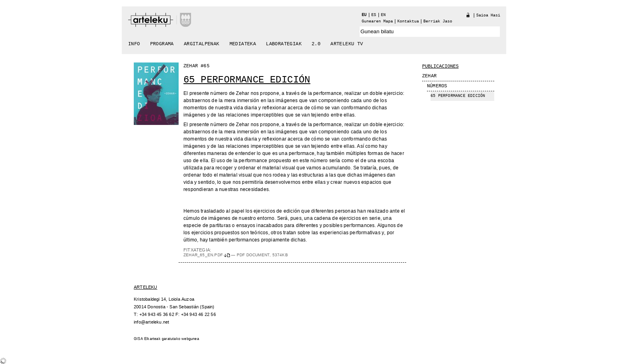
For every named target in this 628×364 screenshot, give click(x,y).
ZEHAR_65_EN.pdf (207, 255)
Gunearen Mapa (377, 21)
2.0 (316, 44)
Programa (162, 44)
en (383, 15)
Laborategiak (284, 44)
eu (364, 15)
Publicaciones (440, 66)
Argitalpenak (202, 44)
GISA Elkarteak (147, 339)
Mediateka (243, 44)
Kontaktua (408, 21)
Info (134, 44)
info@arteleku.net (151, 322)
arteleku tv (347, 44)
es (374, 15)
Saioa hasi (488, 15)
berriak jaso (438, 21)
